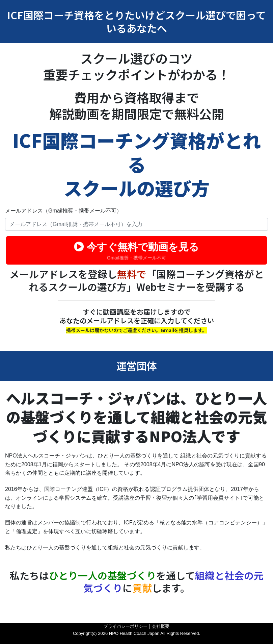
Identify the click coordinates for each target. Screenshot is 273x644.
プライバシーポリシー (126, 626)
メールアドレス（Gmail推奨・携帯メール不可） (63, 211)
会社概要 (161, 626)
